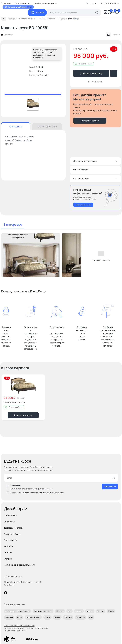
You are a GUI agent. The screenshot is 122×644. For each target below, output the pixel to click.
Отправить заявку (90, 121)
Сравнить (113, 35)
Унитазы (68, 617)
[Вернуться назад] (4, 19)
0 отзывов (8, 35)
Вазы (19, 617)
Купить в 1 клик (95, 82)
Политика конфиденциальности (19, 565)
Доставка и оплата (13, 528)
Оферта (8, 559)
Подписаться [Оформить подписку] (110, 486)
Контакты (9, 546)
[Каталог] (37, 13)
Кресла (90, 611)
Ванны (57, 617)
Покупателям (11, 516)
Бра (69, 611)
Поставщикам (11, 540)
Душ (91, 617)
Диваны (79, 611)
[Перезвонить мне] (95, 197)
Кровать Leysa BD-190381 (14, 402)
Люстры (60, 611)
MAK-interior (43, 75)
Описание (16, 126)
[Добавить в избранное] (41, 379)
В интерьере (13, 224)
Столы (111, 611)
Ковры (47, 617)
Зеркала (9, 617)
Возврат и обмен (12, 534)
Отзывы (8, 552)
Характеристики (47, 126)
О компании (10, 522)
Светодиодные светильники (18, 611)
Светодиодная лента (43, 611)
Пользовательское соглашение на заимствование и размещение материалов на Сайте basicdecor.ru (26, 628)
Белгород (91, 3)
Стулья (101, 611)
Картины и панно (33, 617)
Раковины (80, 617)
